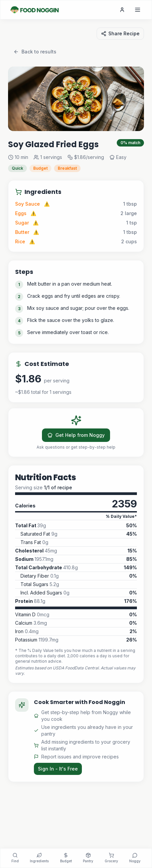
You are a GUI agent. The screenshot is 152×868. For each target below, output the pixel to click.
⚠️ (47, 204)
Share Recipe (120, 33)
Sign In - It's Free (58, 769)
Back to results (35, 52)
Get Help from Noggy (76, 435)
